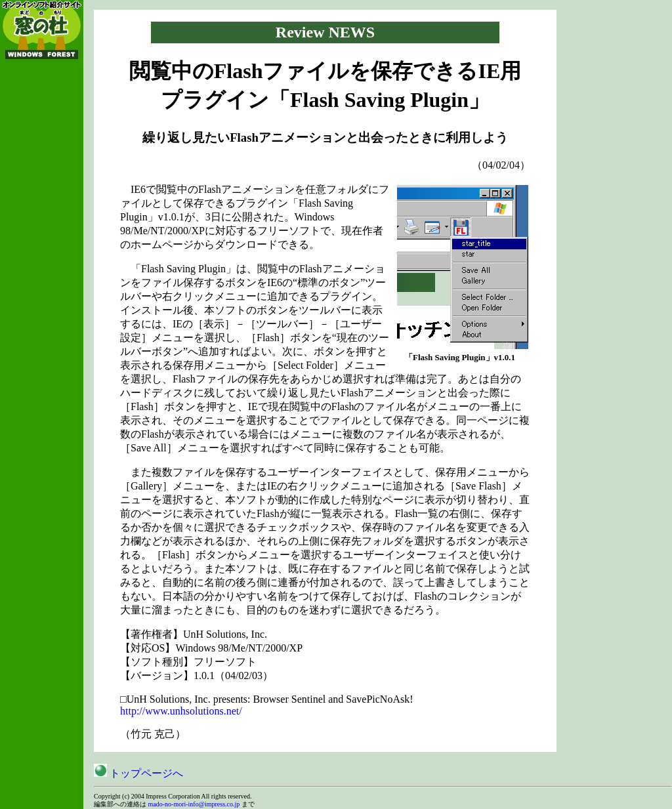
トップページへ (138, 773)
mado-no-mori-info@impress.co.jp (194, 804)
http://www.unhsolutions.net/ (181, 711)
